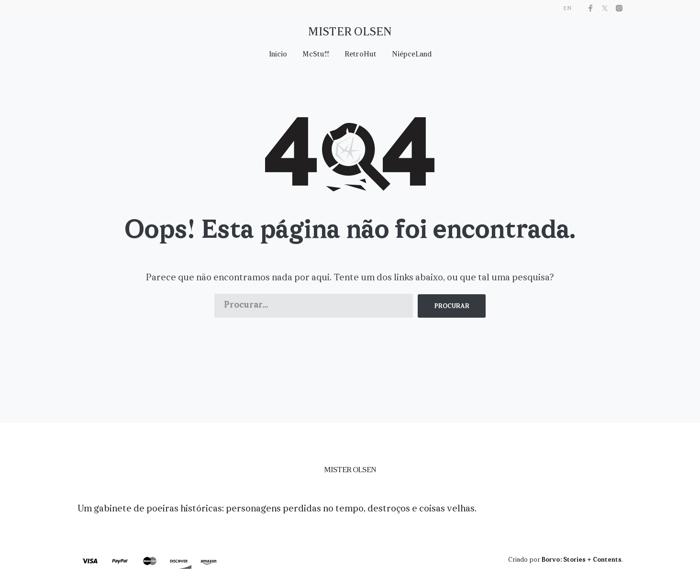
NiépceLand (412, 55)
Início (278, 55)
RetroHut (361, 55)
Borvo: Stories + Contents (582, 560)
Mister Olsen (350, 33)
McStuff (316, 55)
